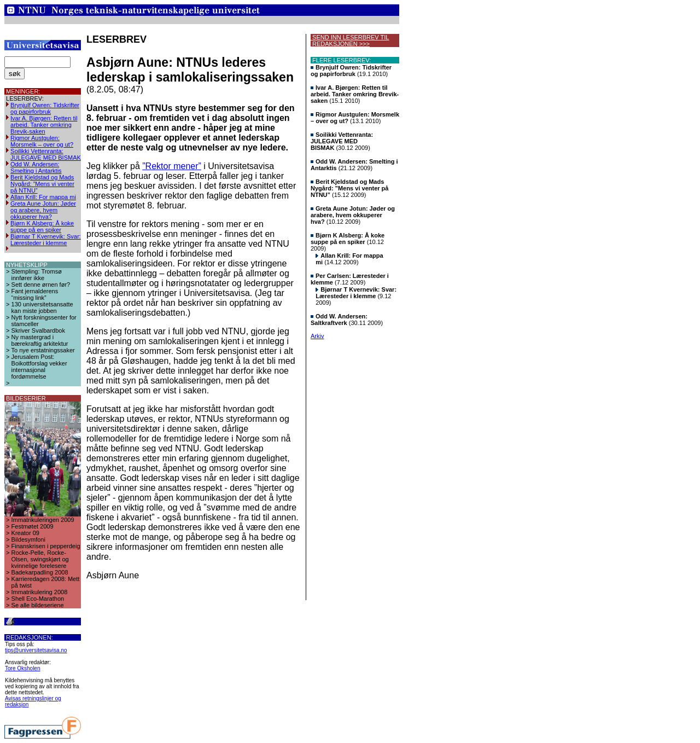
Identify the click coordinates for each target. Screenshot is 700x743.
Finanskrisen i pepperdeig (46, 546)
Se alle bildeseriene (38, 605)
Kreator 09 (25, 533)
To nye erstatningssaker (43, 350)
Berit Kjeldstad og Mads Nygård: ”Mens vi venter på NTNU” (42, 184)
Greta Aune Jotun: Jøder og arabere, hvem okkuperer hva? (43, 210)
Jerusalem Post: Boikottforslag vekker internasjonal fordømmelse (39, 367)
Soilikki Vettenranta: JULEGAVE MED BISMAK (46, 154)
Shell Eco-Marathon (38, 599)
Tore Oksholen (22, 668)
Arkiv (317, 336)
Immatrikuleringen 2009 (43, 520)
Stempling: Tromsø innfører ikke (37, 275)
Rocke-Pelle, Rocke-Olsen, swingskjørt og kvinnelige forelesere (40, 559)
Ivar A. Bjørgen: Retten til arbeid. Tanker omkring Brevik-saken (44, 125)
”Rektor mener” (172, 166)
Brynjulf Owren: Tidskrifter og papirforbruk (45, 108)
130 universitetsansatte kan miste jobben (42, 307)
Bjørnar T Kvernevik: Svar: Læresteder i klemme (46, 240)
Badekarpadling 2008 (40, 572)
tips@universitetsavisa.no (36, 650)
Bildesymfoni (28, 539)
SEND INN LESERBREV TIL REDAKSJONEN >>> (350, 40)
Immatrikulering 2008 (40, 592)
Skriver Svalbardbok (38, 330)
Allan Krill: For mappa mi (43, 197)
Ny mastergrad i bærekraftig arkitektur (40, 340)
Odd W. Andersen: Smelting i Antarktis (36, 167)
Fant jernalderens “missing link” (35, 294)
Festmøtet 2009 (33, 526)
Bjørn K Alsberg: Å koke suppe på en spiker (42, 227)
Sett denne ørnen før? (41, 285)
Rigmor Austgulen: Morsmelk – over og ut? (42, 141)
